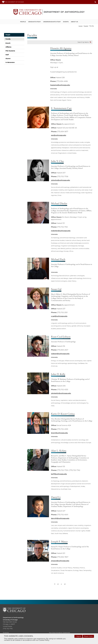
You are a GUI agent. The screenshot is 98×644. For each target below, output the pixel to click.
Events (66, 22)
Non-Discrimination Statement (60, 633)
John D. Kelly (58, 374)
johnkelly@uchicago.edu (61, 393)
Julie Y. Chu (57, 161)
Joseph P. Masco (59, 541)
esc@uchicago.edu (59, 135)
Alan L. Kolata (59, 451)
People (23, 22)
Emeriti (8, 43)
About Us (74, 22)
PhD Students (10, 51)
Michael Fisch (58, 259)
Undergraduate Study (52, 22)
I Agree (78, 636)
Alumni (8, 59)
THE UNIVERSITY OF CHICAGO (13, 2)
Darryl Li (56, 497)
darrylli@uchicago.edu (60, 518)
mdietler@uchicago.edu (61, 231)
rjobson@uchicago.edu (60, 354)
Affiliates (8, 47)
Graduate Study (35, 22)
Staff (7, 55)
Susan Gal (56, 289)
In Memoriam (10, 62)
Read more (88, 636)
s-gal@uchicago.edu (59, 316)
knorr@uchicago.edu (59, 433)
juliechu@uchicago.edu (61, 180)
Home (80, 26)
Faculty (8, 39)
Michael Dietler (59, 203)
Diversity (6, 633)
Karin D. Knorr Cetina (63, 414)
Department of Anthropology (13, 618)
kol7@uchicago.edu (59, 474)
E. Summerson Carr (61, 108)
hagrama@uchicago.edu (60, 85)
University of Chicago (10, 620)
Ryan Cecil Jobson (61, 337)
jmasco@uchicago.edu (60, 561)
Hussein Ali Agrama (61, 48)
